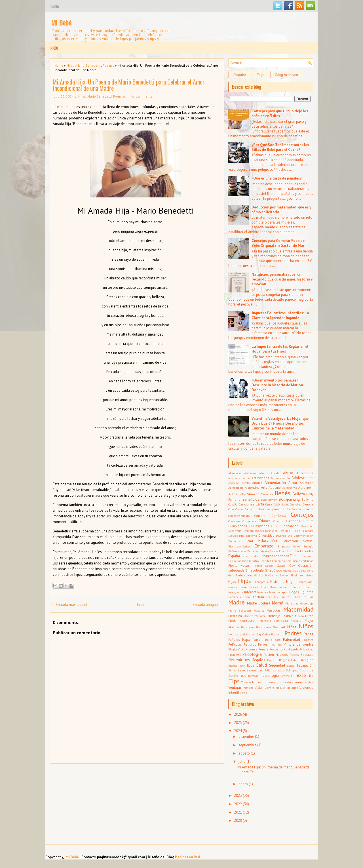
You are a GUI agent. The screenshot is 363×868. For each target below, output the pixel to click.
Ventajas (235, 687)
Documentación (303, 536)
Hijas (70, 65)
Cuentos (278, 521)
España (234, 556)
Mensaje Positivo (280, 616)
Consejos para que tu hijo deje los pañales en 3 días (280, 113)
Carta (260, 504)
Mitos (309, 616)
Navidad (279, 627)
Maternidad (298, 609)
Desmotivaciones (253, 531)
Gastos (269, 566)
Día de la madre (302, 531)
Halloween (282, 575)
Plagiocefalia (237, 649)
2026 (238, 714)
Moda (232, 621)
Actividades (260, 478)
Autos (233, 494)
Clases (239, 509)
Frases (258, 566)
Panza (309, 634)
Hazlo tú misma (302, 575)
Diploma (252, 536)
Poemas (108, 65)
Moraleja (265, 621)
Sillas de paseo (275, 670)
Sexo (241, 670)
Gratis (296, 570)
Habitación (244, 575)
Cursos (275, 526)
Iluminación (249, 587)
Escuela (293, 551)
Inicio (55, 7)
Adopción (234, 483)
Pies (279, 644)
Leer (269, 597)
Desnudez (271, 531)
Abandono (235, 473)
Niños (306, 626)
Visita (243, 692)
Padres (293, 633)
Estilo (244, 556)
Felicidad (265, 561)
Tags (261, 75)
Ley (276, 597)
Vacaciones (295, 682)
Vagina (309, 682)
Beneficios (251, 499)
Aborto (263, 473)
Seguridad (277, 665)
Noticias (233, 634)
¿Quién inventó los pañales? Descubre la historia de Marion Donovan (277, 385)
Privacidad (307, 649)
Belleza (299, 494)
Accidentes (235, 478)
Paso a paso (272, 640)
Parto (257, 640)
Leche (247, 597)
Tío (311, 676)
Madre (237, 602)
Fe (230, 561)
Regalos (259, 660)
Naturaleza (263, 627)
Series (232, 670)
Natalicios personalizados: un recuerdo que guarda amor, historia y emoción (282, 279)
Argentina (252, 487)
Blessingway (269, 500)
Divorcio (281, 536)
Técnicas (253, 676)
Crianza (265, 521)
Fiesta (233, 565)
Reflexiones (239, 660)
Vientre (269, 688)
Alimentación (275, 483)
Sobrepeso (292, 670)
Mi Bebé (61, 22)
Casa (269, 504)
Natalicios (247, 627)
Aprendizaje (236, 488)
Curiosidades (259, 526)
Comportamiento (239, 516)
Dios (242, 536)
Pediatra (308, 640)
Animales (307, 483)
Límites (285, 597)
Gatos (281, 565)
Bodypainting (289, 499)
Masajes (259, 610)
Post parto (291, 649)
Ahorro (257, 483)
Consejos (302, 515)
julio (242, 761)
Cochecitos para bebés (272, 509)
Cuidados (293, 521)
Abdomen (250, 473)
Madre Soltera (258, 603)
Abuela (275, 473)
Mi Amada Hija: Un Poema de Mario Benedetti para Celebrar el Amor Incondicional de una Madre (129, 85)
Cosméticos (249, 521)
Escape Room (278, 551)
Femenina (278, 561)
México (299, 616)
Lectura (258, 597)
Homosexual (306, 582)
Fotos (245, 565)
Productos (234, 655)
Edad (249, 541)
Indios (283, 587)
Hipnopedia (261, 582)
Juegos (294, 592)
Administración (280, 478)
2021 (238, 812)
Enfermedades (237, 551)
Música (234, 627)
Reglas (284, 660)
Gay (292, 565)
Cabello (233, 504)
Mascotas (274, 610)
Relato (295, 660)
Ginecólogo (273, 570)
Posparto (276, 649)
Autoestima (290, 488)
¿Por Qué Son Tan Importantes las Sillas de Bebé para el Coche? (280, 147)
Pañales (234, 640)
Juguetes (307, 592)
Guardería (307, 570)
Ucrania (281, 682)
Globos (287, 570)
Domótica (234, 541)
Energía (308, 546)
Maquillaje (306, 603)
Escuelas (307, 551)
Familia (296, 556)
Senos (291, 665)
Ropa (251, 665)
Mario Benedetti (88, 65)
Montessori (248, 621)
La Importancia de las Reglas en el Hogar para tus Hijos (280, 349)
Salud (262, 665)
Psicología (252, 654)
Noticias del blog (250, 634)
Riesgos (233, 665)
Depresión (307, 526)
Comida (308, 509)
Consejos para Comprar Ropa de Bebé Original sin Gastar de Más (278, 243)
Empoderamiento (289, 546)
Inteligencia (236, 592)
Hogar (291, 582)
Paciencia (277, 634)
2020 (238, 820)
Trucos (257, 682)
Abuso (288, 473)
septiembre (247, 745)
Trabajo (246, 682)
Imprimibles (268, 587)
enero (243, 784)
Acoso (246, 478)
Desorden (284, 531)
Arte (264, 487)
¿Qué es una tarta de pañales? (277, 178)
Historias (277, 582)
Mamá (277, 603)
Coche (248, 509)
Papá (246, 640)
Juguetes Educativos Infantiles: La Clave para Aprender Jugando (280, 315)
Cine (231, 509)
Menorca (260, 616)
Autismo (275, 487)
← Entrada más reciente (70, 605)
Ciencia (308, 504)
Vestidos (248, 688)
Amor (293, 483)
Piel (272, 644)
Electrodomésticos (239, 546)
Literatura (299, 597)
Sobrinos (307, 670)
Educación (268, 540)
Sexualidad (255, 670)
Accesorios (305, 473)
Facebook (282, 556)
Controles (234, 521)
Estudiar (254, 556)
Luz (311, 597)
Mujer (309, 621)
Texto (300, 675)
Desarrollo (235, 531)
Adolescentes (302, 478)
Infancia (295, 587)
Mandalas (292, 603)
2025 (238, 723)
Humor (233, 587)
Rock (242, 665)
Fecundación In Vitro (245, 561)
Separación (305, 665)
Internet (250, 592)
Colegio (296, 509)
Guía (231, 575)
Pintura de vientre (298, 644)
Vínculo (280, 688)
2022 (238, 804)
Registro (272, 660)
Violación (292, 688)
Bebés (283, 493)
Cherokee (296, 504)
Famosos (308, 556)
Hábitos (259, 575)
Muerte (296, 621)
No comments (141, 96)
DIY (290, 536)
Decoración (290, 526)
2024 (238, 731)
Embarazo (264, 546)
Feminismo (293, 561)
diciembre (246, 737)
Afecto (246, 483)
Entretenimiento (258, 551)
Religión (307, 660)
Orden (266, 634)
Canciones (246, 504)
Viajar (259, 687)
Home (59, 65)
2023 (238, 796)
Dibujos (233, 536)
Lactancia (235, 597)
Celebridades (281, 504)
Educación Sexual (298, 541)
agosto (244, 753)
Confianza (279, 516)
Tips (234, 681)
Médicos (248, 616)
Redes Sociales (301, 655)
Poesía (263, 649)
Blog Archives (287, 75)
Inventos (263, 592)
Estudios (267, 556)
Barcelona (267, 494)
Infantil (309, 587)
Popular (240, 75)
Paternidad (292, 640)
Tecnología (270, 676)
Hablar (270, 575)
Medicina (235, 616)
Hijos (244, 581)
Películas (235, 644)
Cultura (308, 521)
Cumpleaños (238, 526)
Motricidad (281, 621)
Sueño (233, 676)
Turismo (269, 682)
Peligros (250, 644)
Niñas (292, 627)
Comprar (260, 516)
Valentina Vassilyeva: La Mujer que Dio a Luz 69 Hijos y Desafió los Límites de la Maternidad (280, 423)
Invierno (274, 592)
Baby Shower (249, 494)
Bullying (307, 499)
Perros (263, 644)
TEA (243, 676)
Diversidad (266, 535)
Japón (284, 592)
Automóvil (306, 487)
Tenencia (287, 676)
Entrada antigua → (208, 605)
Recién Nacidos (276, 655)
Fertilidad (307, 561)
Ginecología (255, 570)
